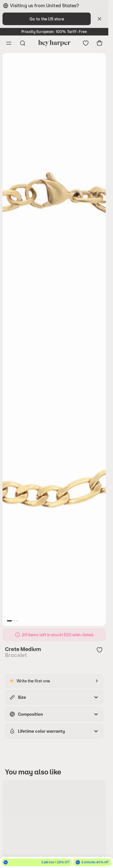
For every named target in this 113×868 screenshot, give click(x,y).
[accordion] (54, 697)
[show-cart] (100, 43)
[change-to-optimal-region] (47, 19)
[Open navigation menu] (9, 43)
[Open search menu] (23, 43)
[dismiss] (100, 19)
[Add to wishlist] (100, 650)
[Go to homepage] (54, 43)
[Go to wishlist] (86, 43)
